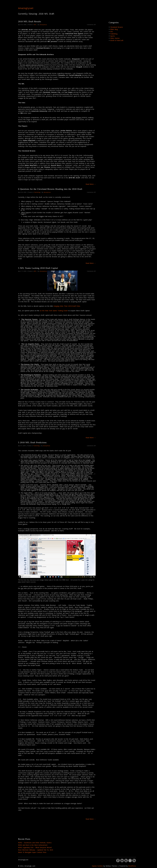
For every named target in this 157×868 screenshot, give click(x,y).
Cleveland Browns (117, 27)
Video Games (115, 38)
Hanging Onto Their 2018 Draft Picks (67, 306)
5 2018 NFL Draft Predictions (32, 442)
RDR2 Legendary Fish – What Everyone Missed (35, 847)
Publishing (37, 192)
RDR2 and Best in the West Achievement (33, 845)
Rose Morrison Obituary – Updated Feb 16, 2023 (36, 850)
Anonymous (43, 25)
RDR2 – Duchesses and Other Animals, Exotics (35, 843)
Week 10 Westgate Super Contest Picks (32, 852)
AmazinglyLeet (26, 8)
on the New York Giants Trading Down (54, 311)
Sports (113, 36)
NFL (35, 25)
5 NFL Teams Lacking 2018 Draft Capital (38, 268)
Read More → (91, 184)
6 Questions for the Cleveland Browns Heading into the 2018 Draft (50, 189)
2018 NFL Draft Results (30, 21)
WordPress (132, 866)
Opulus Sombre (97, 866)
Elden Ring (114, 29)
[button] (62, 281)
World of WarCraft (117, 40)
